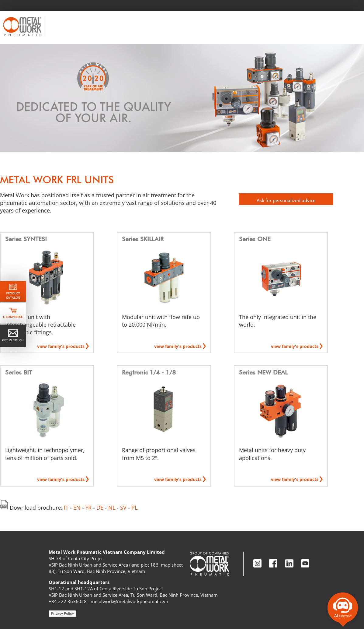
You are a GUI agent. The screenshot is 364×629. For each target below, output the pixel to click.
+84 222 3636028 (68, 601)
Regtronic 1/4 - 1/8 (149, 372)
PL (134, 508)
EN (77, 508)
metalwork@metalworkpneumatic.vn (129, 601)
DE (100, 508)
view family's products (61, 346)
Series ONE (255, 239)
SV (123, 508)
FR (88, 508)
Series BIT (19, 372)
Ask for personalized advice (286, 200)
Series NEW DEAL (263, 372)
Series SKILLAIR (143, 239)
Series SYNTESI (26, 239)
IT (66, 508)
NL (112, 508)
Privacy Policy (62, 613)
